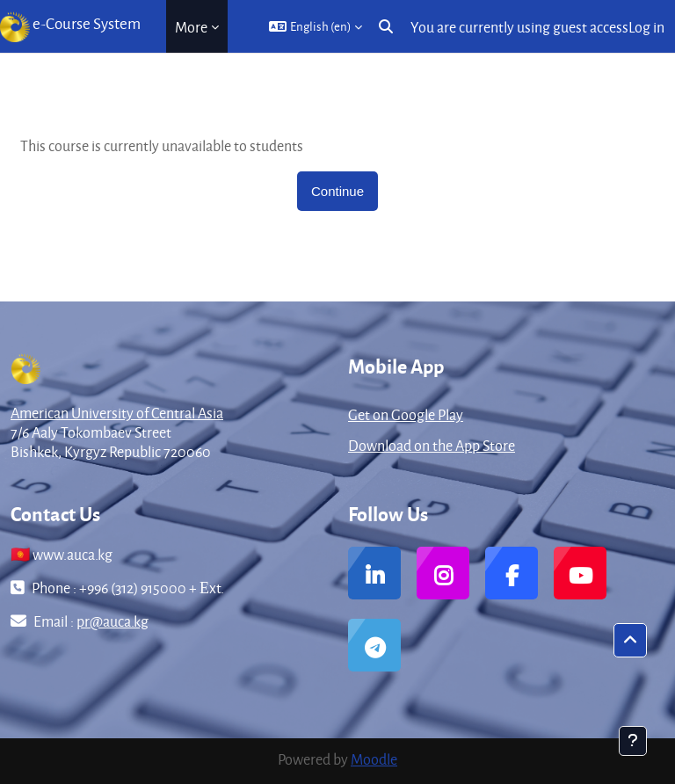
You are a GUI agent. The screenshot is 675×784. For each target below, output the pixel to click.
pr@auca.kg (112, 621)
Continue (337, 191)
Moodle (374, 759)
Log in (646, 27)
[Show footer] (633, 741)
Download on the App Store (432, 445)
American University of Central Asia (117, 413)
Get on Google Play (406, 414)
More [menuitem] (191, 27)
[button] (316, 26)
